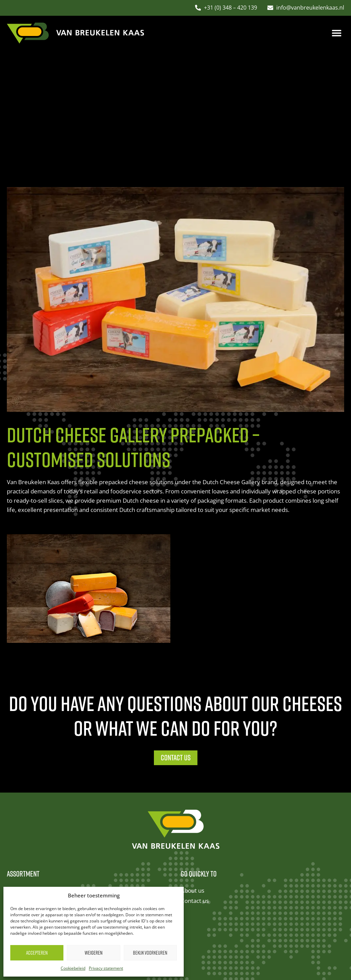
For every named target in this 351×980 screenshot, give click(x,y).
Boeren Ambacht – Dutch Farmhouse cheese (66, 837)
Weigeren (94, 953)
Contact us (195, 785)
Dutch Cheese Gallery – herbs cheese (57, 785)
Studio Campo (262, 954)
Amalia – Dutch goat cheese (44, 795)
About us (192, 774)
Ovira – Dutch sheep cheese (44, 848)
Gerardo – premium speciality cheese (57, 816)
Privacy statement (106, 968)
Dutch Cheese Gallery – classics (48, 774)
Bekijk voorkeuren (150, 953)
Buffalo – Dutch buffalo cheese (47, 858)
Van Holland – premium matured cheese (61, 806)
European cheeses (31, 869)
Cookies (197, 954)
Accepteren (37, 953)
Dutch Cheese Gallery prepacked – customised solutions (82, 879)
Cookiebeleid (73, 968)
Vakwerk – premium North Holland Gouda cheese (73, 827)
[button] (336, 33)
